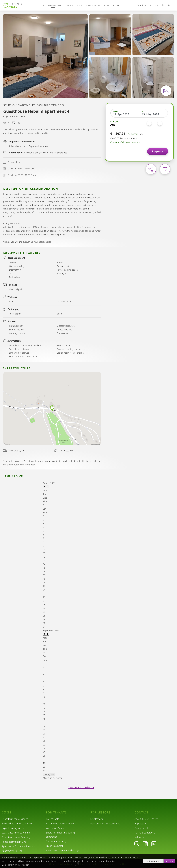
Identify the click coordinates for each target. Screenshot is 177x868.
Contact (142, 812)
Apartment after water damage (63, 850)
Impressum (141, 823)
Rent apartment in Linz (14, 842)
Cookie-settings (153, 861)
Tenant (70, 5)
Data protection (143, 828)
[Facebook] (145, 844)
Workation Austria (56, 828)
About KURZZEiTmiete (146, 819)
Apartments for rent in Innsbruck (19, 846)
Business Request (93, 5)
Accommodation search (53, 5)
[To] (154, 114)
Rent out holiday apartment (105, 823)
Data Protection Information (16, 865)
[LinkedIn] (154, 844)
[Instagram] (137, 844)
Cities (107, 5)
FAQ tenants (53, 819)
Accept (170, 861)
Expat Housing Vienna (13, 828)
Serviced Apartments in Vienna (18, 823)
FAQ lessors (96, 819)
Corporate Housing (56, 841)
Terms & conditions (145, 833)
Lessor (79, 5)
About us (116, 5)
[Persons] (155, 123)
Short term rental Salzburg (16, 837)
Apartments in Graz (12, 851)
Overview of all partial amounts (125, 142)
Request (158, 151)
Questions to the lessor (81, 787)
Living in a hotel (54, 846)
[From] (125, 114)
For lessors (100, 812)
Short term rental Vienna (15, 819)
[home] (13, 5)
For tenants (56, 812)
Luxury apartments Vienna (16, 833)
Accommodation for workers (61, 823)
